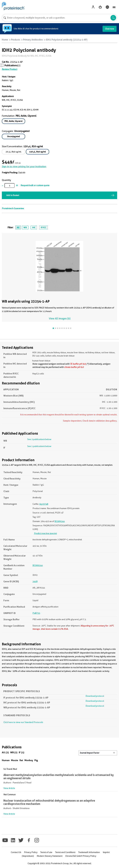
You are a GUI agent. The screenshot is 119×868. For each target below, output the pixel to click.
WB (25, 228)
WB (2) (14, 752)
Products (16, 40)
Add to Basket (13, 195)
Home (5, 40)
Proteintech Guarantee (13, 208)
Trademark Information (89, 852)
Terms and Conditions (65, 852)
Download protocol (95, 696)
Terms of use (46, 852)
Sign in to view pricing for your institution (24, 166)
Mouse (15, 760)
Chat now (110, 29)
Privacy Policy (31, 852)
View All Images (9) (60, 319)
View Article (9, 788)
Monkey (29, 760)
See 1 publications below (39, 446)
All (18, 228)
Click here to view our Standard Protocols (23, 722)
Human (6, 760)
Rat (21, 760)
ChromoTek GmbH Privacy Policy (81, 856)
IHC (34, 228)
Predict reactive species (45, 533)
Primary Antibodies (33, 40)
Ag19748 (44, 504)
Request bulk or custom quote (35, 185)
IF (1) (21, 752)
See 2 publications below (39, 439)
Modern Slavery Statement (50, 856)
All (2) (5, 752)
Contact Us (16, 852)
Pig (36, 760)
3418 (35, 581)
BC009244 (60, 521)
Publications (11, 65)
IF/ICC (43, 228)
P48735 (36, 613)
